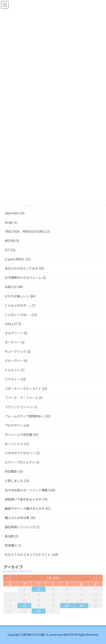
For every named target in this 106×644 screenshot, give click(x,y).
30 (39, 611)
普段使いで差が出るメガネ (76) (26, 499)
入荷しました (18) (17, 481)
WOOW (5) (12, 241)
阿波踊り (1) (13, 545)
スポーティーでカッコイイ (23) (26, 388)
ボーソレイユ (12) (17, 444)
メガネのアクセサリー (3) (22, 453)
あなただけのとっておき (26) (25, 268)
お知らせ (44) (14, 287)
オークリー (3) (15, 342)
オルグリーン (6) (16, 333)
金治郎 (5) (12, 536)
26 (81, 606)
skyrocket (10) (15, 213)
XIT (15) (10, 250)
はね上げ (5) (13, 324)
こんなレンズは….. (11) (21, 315)
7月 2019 (53, 578)
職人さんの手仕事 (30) (20, 518)
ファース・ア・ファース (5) (24, 398)
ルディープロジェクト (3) (22, 462)
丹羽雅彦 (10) (14, 471)
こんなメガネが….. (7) (20, 305)
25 (67, 606)
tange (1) (11, 222)
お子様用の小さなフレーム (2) (25, 277)
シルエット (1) (15, 370)
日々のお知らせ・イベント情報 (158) (30, 490)
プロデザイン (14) (17, 425)
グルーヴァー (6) (16, 361)
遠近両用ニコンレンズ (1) (22, 527)
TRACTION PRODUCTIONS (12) (27, 231)
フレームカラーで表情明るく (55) (28, 416)
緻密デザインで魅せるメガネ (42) (28, 508)
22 (24, 606)
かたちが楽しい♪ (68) (20, 296)
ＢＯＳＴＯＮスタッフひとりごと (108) (32, 555)
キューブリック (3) (18, 351)
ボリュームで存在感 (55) (22, 435)
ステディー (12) (15, 379)
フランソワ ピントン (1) (21, 407)
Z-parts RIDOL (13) (18, 259)
